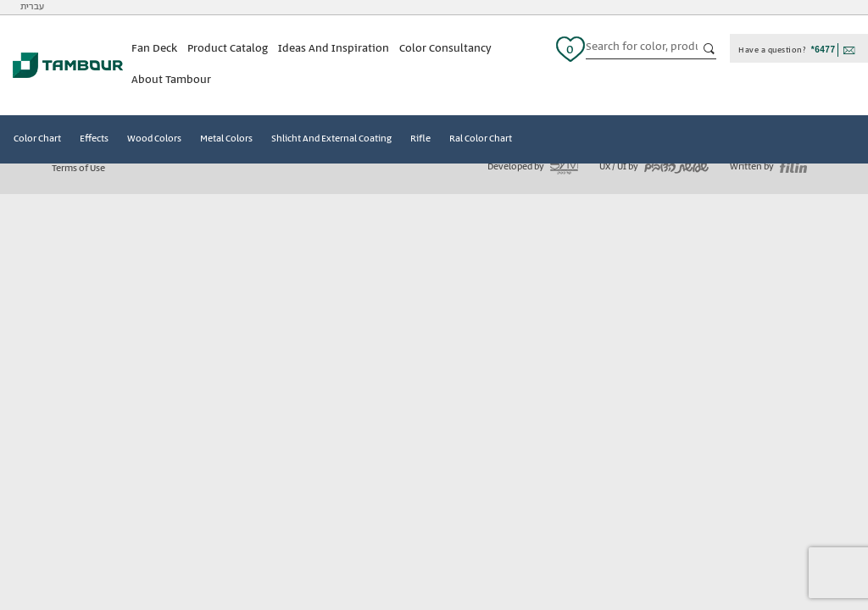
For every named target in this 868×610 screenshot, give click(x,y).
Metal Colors (226, 139)
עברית (32, 7)
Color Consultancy (445, 49)
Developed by (533, 167)
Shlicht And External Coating (331, 139)
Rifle (420, 139)
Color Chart (37, 139)
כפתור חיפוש (709, 49)
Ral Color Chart (481, 139)
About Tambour (171, 80)
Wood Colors (154, 139)
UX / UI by (654, 167)
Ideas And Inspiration (334, 49)
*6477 (823, 50)
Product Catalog (228, 49)
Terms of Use (78, 169)
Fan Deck (154, 49)
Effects (94, 139)
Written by (768, 167)
